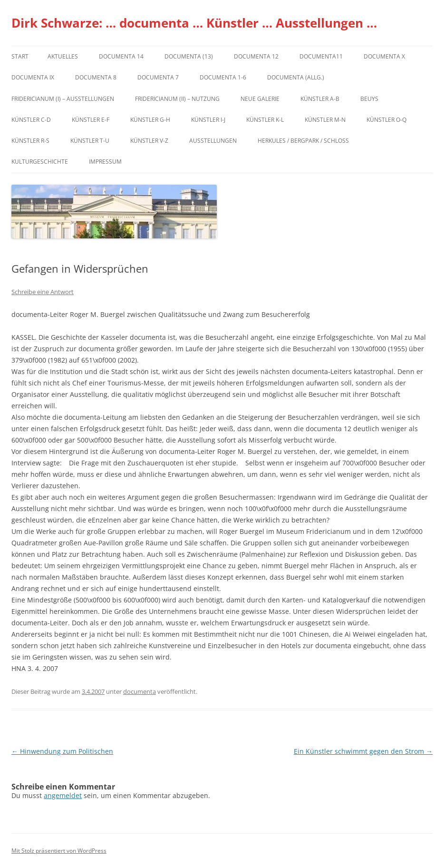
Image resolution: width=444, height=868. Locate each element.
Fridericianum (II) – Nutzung (177, 99)
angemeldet (63, 795)
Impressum (105, 162)
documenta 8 (96, 77)
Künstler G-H (150, 120)
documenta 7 (158, 77)
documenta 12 (256, 56)
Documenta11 (321, 56)
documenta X (384, 56)
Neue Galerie (260, 99)
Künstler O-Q (386, 120)
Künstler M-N (325, 120)
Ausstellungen (213, 141)
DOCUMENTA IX (33, 77)
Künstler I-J (208, 120)
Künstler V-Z (149, 141)
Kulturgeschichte (40, 162)
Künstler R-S (30, 141)
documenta (140, 691)
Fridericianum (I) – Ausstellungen (63, 99)
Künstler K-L (265, 120)
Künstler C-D (31, 120)
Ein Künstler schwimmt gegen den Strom (363, 751)
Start (20, 56)
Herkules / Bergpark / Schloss (303, 141)
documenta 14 (121, 56)
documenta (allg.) (296, 77)
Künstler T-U (90, 141)
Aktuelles (63, 56)
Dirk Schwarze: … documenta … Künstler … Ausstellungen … (194, 23)
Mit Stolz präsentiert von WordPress (59, 851)
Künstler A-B (320, 99)
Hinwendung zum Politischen (62, 751)
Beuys (369, 99)
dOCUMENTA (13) (189, 56)
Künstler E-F (91, 120)
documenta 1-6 (223, 77)
